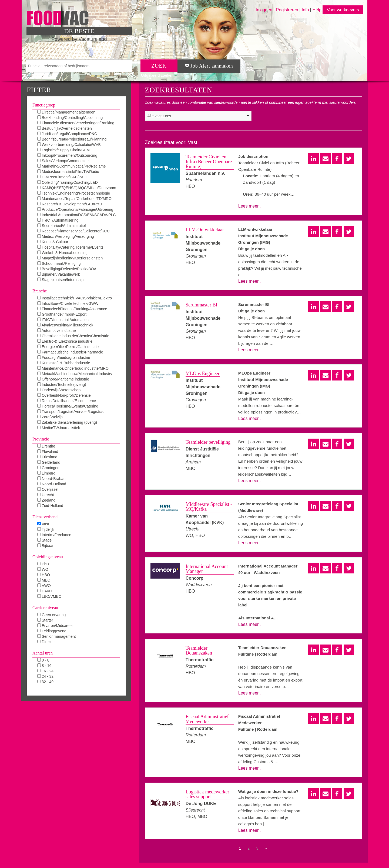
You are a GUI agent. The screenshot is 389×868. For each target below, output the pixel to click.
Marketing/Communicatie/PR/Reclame (72, 166)
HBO (44, 575)
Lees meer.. (250, 206)
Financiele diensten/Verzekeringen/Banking (76, 123)
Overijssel (48, 489)
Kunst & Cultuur (53, 242)
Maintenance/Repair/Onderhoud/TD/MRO (74, 199)
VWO (44, 586)
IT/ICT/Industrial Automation (63, 320)
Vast (43, 524)
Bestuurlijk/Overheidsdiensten (65, 128)
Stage (44, 540)
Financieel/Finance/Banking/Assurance (72, 309)
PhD (43, 564)
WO (43, 569)
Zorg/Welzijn (50, 417)
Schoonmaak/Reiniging (59, 263)
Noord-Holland (52, 484)
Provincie (41, 439)
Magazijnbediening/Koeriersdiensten (70, 258)
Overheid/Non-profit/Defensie (64, 395)
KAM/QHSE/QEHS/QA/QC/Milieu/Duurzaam (77, 188)
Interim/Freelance (54, 535)
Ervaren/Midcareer (55, 626)
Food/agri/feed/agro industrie (64, 358)
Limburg (46, 473)
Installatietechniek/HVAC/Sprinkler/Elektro (75, 298)
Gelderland (49, 462)
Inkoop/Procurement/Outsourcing (67, 155)
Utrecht (46, 495)
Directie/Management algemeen (66, 112)
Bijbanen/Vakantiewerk (59, 274)
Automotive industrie (57, 330)
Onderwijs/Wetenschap (59, 390)
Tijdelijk (46, 529)
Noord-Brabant (52, 479)
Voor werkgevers (343, 10)
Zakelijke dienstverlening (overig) (67, 422)
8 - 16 (44, 666)
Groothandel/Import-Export (62, 314)
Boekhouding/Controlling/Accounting (70, 118)
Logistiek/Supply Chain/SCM (63, 150)
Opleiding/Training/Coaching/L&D (68, 182)
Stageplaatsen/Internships (61, 280)
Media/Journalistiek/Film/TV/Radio (68, 172)
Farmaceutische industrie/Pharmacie (70, 352)
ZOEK (159, 66)
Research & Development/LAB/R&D (70, 204)
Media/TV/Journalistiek (59, 428)
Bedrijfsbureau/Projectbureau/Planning (72, 139)
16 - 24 (45, 671)
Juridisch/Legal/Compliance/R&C (67, 134)
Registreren (288, 10)
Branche (40, 291)
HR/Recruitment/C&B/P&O (62, 177)
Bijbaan (46, 546)
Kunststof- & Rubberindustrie (64, 363)
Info (305, 10)
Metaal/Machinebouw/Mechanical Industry (75, 374)
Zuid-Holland (50, 506)
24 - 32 (45, 676)
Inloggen (264, 10)
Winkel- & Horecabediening (63, 253)
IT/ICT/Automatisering (58, 220)
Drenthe (46, 446)
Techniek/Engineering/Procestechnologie (74, 193)
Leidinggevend (52, 631)
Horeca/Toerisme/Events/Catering (68, 406)
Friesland (47, 457)
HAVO (45, 591)
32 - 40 (45, 682)
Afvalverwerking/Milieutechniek (65, 325)
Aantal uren (43, 653)
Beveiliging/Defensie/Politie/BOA (67, 269)
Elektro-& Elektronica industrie (65, 341)
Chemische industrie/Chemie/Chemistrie (73, 336)
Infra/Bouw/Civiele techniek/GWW (68, 303)
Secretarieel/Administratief (62, 226)
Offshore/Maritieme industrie (63, 379)
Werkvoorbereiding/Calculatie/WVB (69, 145)
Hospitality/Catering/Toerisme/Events (71, 247)
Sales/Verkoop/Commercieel (63, 161)
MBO (44, 580)
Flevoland (48, 452)
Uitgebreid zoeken (157, 75)
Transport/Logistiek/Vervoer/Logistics (71, 412)
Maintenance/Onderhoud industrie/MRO (73, 368)
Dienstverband (45, 517)
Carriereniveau (45, 608)
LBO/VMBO (49, 596)
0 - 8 (43, 660)
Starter (45, 620)
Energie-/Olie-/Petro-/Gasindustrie (68, 347)
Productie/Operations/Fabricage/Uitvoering (75, 209)
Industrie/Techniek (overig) (62, 385)
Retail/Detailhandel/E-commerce (67, 401)
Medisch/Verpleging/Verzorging (66, 236)
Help (317, 10)
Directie (46, 642)
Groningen (48, 468)
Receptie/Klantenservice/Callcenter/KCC (73, 231)
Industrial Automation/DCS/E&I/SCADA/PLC (77, 215)
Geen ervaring (52, 615)
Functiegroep (44, 105)
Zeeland (46, 500)
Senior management (57, 636)
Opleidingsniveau (48, 557)
